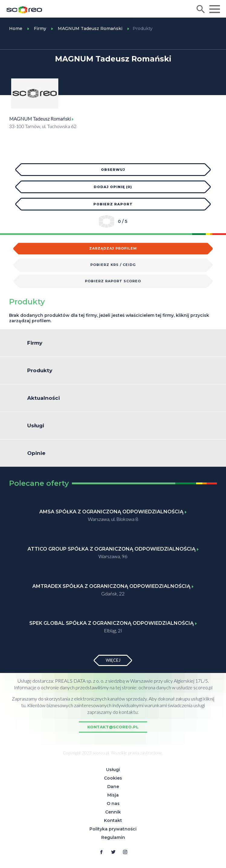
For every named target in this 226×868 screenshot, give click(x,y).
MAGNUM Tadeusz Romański (90, 28)
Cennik (113, 812)
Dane (113, 787)
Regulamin (113, 837)
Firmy (40, 28)
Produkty (143, 28)
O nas (113, 803)
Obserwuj (113, 170)
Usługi (113, 770)
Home (16, 28)
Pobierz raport (113, 204)
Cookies (113, 778)
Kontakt (113, 820)
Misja (113, 795)
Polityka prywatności (113, 829)
